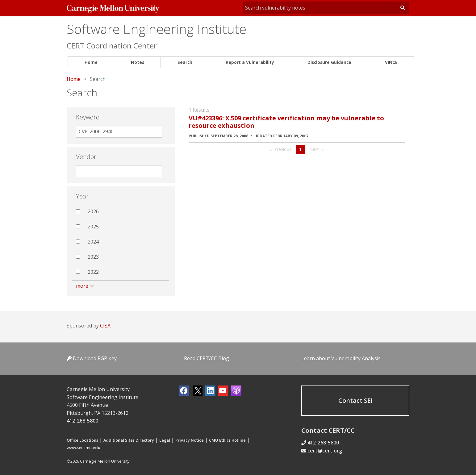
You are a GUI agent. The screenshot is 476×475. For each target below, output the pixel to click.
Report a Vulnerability (250, 62)
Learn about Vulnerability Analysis (341, 358)
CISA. (106, 326)
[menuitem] (91, 62)
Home (91, 62)
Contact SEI (355, 400)
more (82, 286)
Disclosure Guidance (329, 62)
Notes (138, 62)
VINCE (391, 62)
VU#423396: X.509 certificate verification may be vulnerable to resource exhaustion (286, 122)
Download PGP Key (92, 358)
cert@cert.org (325, 451)
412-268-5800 (82, 421)
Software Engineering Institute (157, 29)
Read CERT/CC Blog (207, 358)
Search (185, 62)
